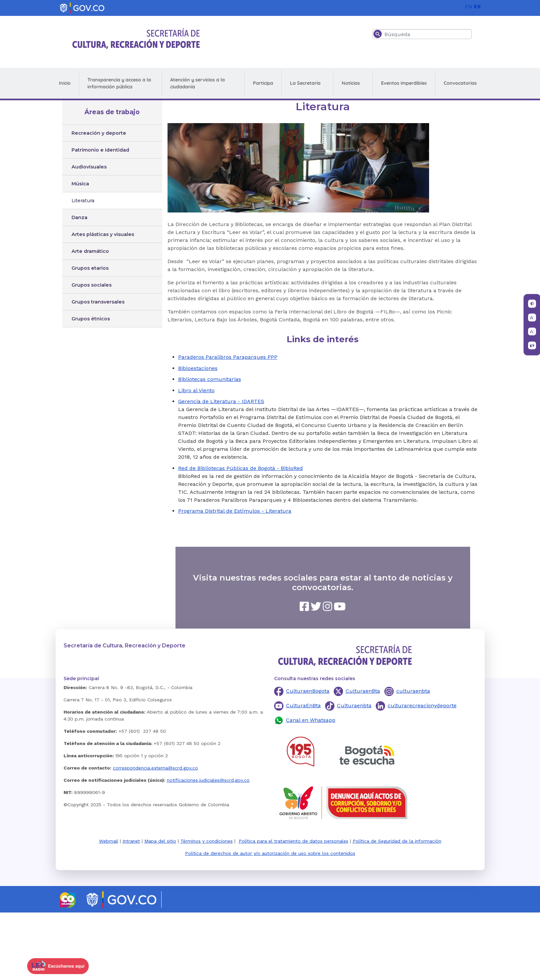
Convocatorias (460, 83)
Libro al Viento (196, 390)
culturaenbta (413, 691)
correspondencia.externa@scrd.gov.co (155, 768)
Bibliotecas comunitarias (210, 379)
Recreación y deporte (99, 133)
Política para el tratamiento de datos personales (294, 841)
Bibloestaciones (198, 368)
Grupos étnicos (91, 319)
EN (468, 6)
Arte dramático (90, 251)
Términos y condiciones (207, 841)
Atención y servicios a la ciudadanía (197, 83)
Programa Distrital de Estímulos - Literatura (235, 511)
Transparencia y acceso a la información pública (119, 83)
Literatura (83, 201)
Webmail (109, 841)
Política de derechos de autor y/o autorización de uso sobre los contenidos (270, 853)
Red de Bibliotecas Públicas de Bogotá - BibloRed (241, 468)
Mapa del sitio (160, 841)
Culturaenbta (354, 705)
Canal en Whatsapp (311, 720)
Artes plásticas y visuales (103, 234)
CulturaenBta (363, 691)
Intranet (131, 841)
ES (477, 6)
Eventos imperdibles (404, 83)
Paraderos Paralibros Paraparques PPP (228, 357)
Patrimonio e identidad (100, 150)
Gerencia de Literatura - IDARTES (221, 401)
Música (80, 184)
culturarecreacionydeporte (422, 705)
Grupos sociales (92, 285)
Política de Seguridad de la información (397, 841)
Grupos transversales (98, 302)
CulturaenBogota (308, 691)
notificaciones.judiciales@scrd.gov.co (208, 780)
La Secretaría (305, 83)
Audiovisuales (89, 167)
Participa (263, 83)
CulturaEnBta (303, 705)
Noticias (351, 83)
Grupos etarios (90, 268)
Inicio (65, 83)
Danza (79, 217)
